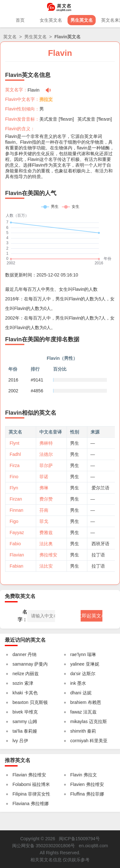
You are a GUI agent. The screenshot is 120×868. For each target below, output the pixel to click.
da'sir (76, 674)
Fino (14, 477)
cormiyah (80, 741)
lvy (15, 741)
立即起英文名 (92, 616)
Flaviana (21, 804)
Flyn (14, 488)
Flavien (78, 784)
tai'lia (17, 731)
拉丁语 (98, 555)
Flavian (17, 555)
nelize (18, 674)
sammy (20, 721)
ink (73, 683)
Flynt (14, 443)
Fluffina (78, 794)
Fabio (15, 544)
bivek (18, 712)
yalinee (77, 664)
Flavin (76, 775)
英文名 (10, 37)
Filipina (20, 794)
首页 (20, 20)
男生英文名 (82, 20)
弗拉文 (46, 99)
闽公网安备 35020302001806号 (44, 846)
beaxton (20, 702)
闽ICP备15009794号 (79, 839)
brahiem (79, 702)
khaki (18, 693)
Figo (14, 521)
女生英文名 (51, 20)
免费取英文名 (20, 596)
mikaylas (79, 721)
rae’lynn (78, 654)
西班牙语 (100, 544)
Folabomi (22, 784)
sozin (18, 683)
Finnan (16, 510)
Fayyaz (17, 532)
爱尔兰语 (100, 488)
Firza (15, 465)
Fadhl (15, 454)
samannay (23, 664)
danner (20, 654)
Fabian (16, 566)
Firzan (16, 499)
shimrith (78, 731)
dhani (76, 693)
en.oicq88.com (93, 846)
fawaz (76, 712)
